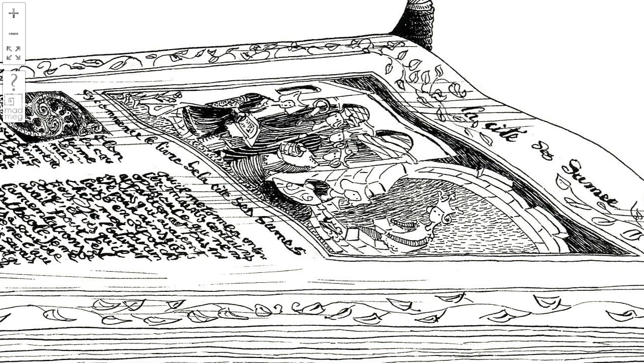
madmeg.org (14, 107)
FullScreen (14, 54)
